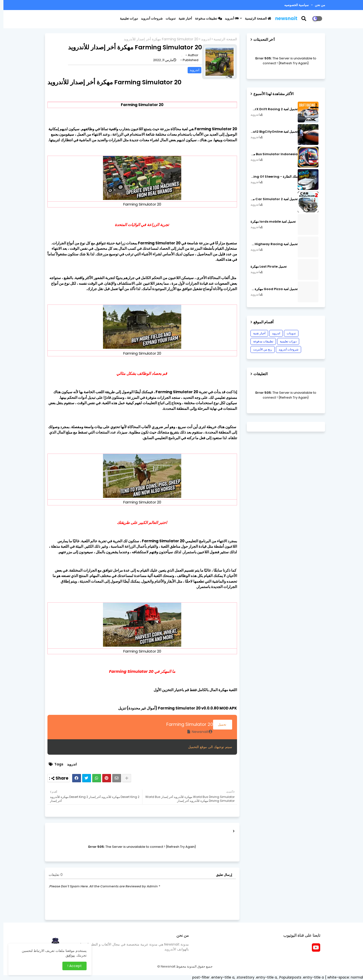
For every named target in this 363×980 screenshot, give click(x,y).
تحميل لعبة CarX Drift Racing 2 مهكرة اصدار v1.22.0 (271, 109)
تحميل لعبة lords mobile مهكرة (270, 222)
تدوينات (167, 18)
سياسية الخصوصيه (293, 5)
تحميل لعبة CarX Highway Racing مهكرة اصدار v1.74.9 (271, 244)
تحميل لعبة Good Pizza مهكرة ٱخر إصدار (271, 289)
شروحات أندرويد (148, 18)
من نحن (316, 5)
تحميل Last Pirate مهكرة (265, 267)
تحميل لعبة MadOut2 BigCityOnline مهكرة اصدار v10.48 (271, 132)
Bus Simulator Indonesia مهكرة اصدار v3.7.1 (271, 154)
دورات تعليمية (125, 18)
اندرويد (203, 39)
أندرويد (228, 18)
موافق (67, 955)
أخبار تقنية (182, 18)
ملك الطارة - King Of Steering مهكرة (271, 177)
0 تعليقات (52, 875)
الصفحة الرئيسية (255, 18)
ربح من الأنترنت (259, 349)
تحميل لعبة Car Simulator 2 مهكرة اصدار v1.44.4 (271, 199)
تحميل (219, 724)
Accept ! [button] (71, 966)
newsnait (283, 18)
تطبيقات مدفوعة (205, 18)
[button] (303, 19)
